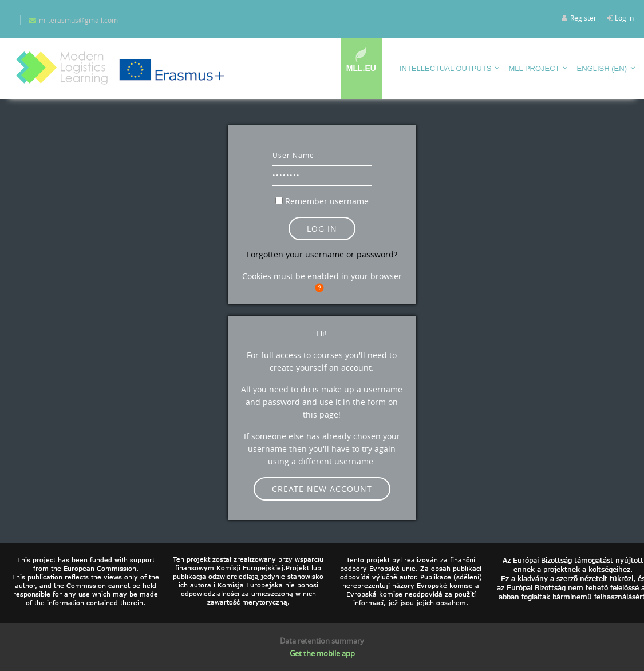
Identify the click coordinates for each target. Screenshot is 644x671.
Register (583, 18)
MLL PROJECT (534, 68)
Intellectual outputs (446, 68)
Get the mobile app (322, 653)
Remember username (327, 201)
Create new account (322, 489)
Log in (624, 18)
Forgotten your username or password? (322, 254)
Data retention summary (322, 641)
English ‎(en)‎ (602, 68)
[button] (322, 288)
